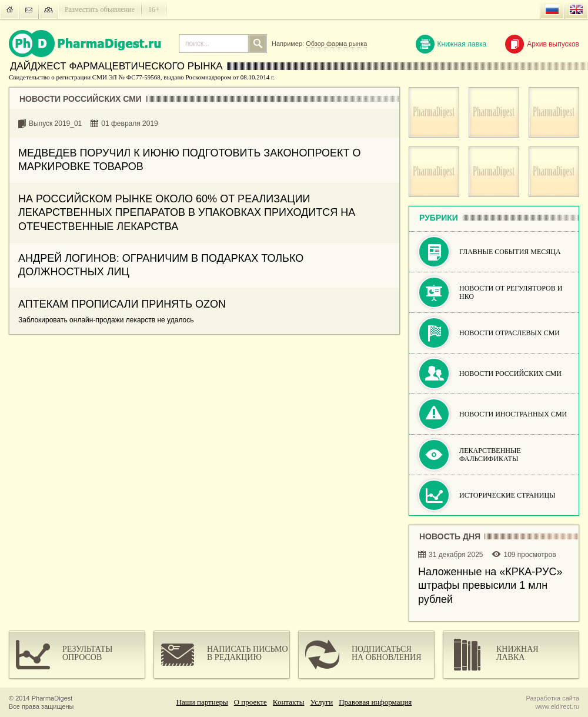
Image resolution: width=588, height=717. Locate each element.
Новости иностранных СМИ (513, 414)
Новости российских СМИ (510, 373)
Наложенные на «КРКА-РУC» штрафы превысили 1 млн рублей (490, 586)
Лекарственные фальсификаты (490, 455)
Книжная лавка (451, 44)
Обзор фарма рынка (336, 44)
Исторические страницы (507, 495)
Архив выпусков (542, 44)
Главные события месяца (510, 252)
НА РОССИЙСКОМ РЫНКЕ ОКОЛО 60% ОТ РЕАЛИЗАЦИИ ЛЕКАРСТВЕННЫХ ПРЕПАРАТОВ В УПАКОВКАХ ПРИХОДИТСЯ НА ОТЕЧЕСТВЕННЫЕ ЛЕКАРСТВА (187, 213)
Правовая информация (375, 702)
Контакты (289, 702)
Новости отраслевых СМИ (510, 333)
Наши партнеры (202, 702)
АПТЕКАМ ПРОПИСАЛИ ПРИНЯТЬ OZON (122, 304)
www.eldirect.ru (557, 706)
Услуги (322, 702)
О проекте (250, 702)
